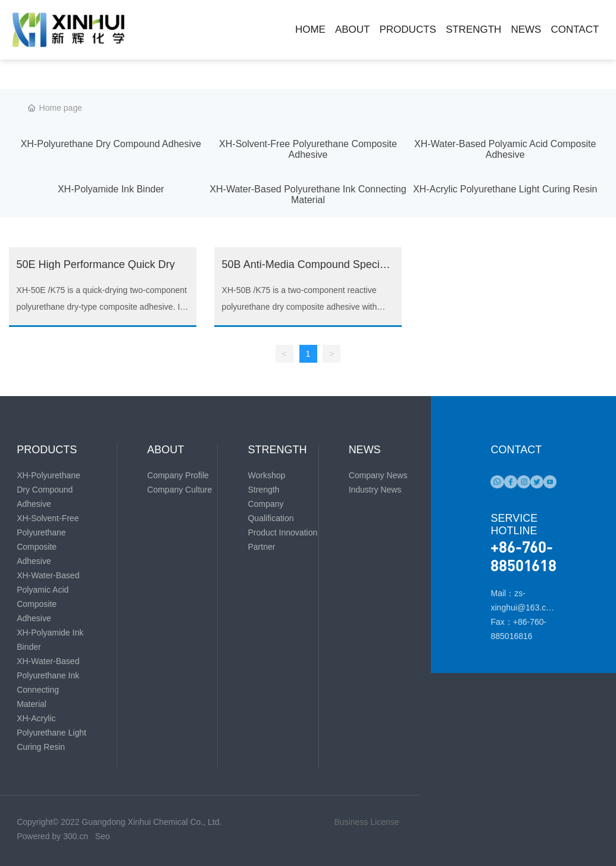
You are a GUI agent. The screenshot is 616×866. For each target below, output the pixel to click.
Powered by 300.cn (54, 836)
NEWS (365, 450)
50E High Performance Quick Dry (96, 264)
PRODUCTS (47, 450)
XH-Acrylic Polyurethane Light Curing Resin (505, 189)
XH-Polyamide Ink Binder (111, 189)
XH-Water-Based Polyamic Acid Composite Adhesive (505, 149)
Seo (103, 836)
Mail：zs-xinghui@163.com (520, 608)
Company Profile (178, 475)
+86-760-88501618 (523, 556)
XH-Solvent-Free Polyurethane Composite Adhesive (308, 149)
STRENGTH (277, 450)
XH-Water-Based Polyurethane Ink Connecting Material (308, 194)
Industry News (375, 490)
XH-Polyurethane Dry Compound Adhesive (111, 144)
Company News (378, 475)
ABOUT (165, 450)
